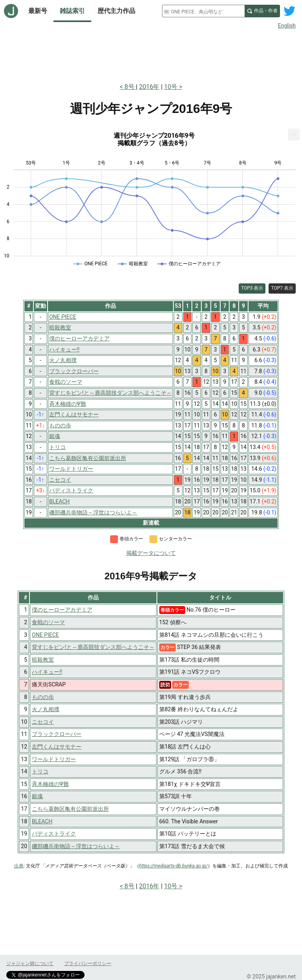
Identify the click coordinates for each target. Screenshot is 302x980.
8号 (130, 87)
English (287, 26)
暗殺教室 (43, 660)
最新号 (38, 11)
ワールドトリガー (54, 759)
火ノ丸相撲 (46, 709)
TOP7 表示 (282, 288)
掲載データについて (151, 553)
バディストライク (54, 834)
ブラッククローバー (57, 734)
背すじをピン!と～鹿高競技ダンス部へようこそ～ (93, 647)
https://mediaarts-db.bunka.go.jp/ (174, 866)
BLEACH (42, 821)
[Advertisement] (151, 54)
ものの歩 (43, 697)
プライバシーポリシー (88, 963)
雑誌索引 (72, 11)
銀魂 (37, 796)
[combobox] (203, 11)
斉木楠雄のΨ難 (50, 784)
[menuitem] (294, 135)
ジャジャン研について (30, 963)
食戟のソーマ (48, 622)
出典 (19, 866)
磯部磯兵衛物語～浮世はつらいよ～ (76, 846)
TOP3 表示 (252, 288)
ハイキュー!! (47, 672)
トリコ (40, 771)
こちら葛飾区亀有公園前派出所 (70, 809)
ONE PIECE (45, 635)
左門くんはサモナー (57, 747)
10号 (171, 87)
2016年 (149, 87)
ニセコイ (43, 722)
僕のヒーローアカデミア (62, 610)
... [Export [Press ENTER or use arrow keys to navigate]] (294, 133)
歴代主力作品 (116, 11)
